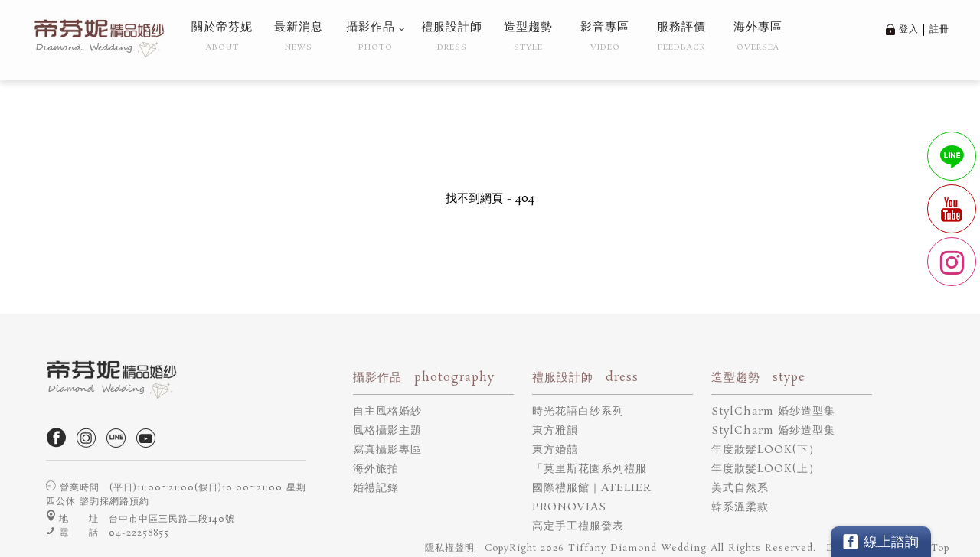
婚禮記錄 (376, 488)
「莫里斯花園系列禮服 (590, 469)
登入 (909, 29)
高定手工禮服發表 (578, 526)
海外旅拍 (376, 469)
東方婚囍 (555, 450)
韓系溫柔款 (740, 507)
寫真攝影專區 (387, 450)
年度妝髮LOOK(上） (766, 469)
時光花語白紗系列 (578, 412)
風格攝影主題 (387, 431)
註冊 (939, 29)
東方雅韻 (555, 431)
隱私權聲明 (450, 548)
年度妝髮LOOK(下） (766, 450)
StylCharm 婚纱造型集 (773, 412)
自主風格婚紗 (387, 412)
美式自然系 (740, 488)
